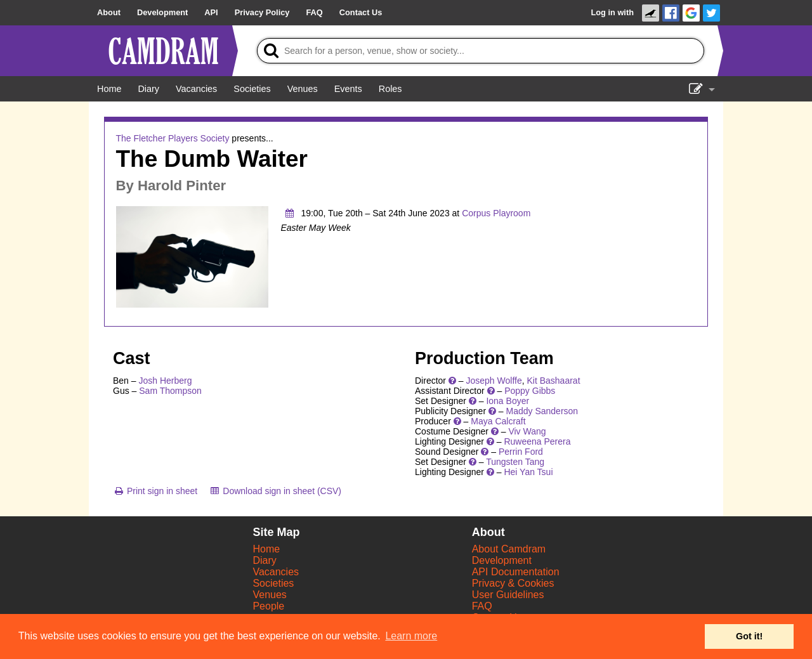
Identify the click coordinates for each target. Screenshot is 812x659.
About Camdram (509, 549)
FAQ (482, 606)
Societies (273, 583)
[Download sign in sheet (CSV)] (275, 491)
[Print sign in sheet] (155, 491)
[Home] (109, 89)
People (268, 606)
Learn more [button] (411, 636)
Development (502, 560)
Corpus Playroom (496, 213)
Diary (264, 560)
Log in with (612, 12)
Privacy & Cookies (513, 583)
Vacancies (276, 572)
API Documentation (516, 572)
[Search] (481, 51)
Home (266, 549)
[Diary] (148, 89)
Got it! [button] (749, 636)
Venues (269, 595)
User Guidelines (508, 595)
